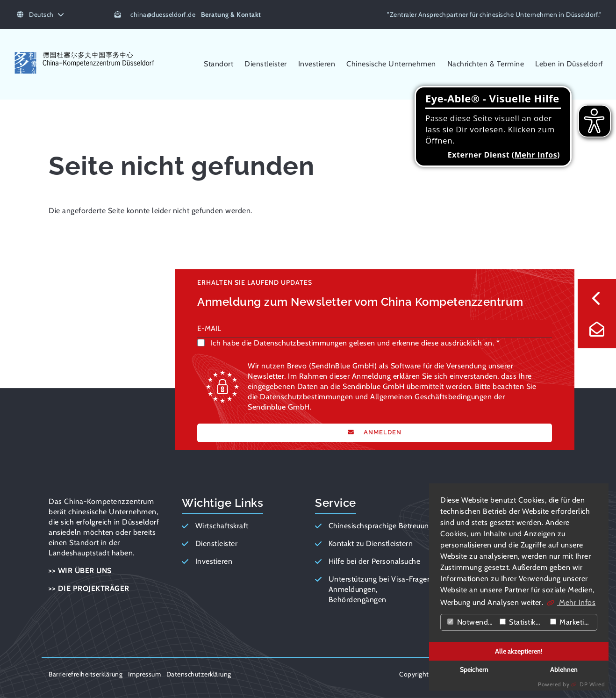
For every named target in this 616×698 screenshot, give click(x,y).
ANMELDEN (382, 432)
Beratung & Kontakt (231, 14)
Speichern (474, 669)
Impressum (145, 674)
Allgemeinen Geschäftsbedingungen (431, 397)
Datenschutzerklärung (199, 674)
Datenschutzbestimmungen (307, 397)
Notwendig (470, 622)
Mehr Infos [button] (577, 602)
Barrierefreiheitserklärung (86, 674)
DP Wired (592, 684)
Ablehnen (564, 669)
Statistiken (522, 622)
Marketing (571, 622)
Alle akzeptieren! (519, 651)
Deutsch (40, 14)
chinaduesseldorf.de (163, 14)
